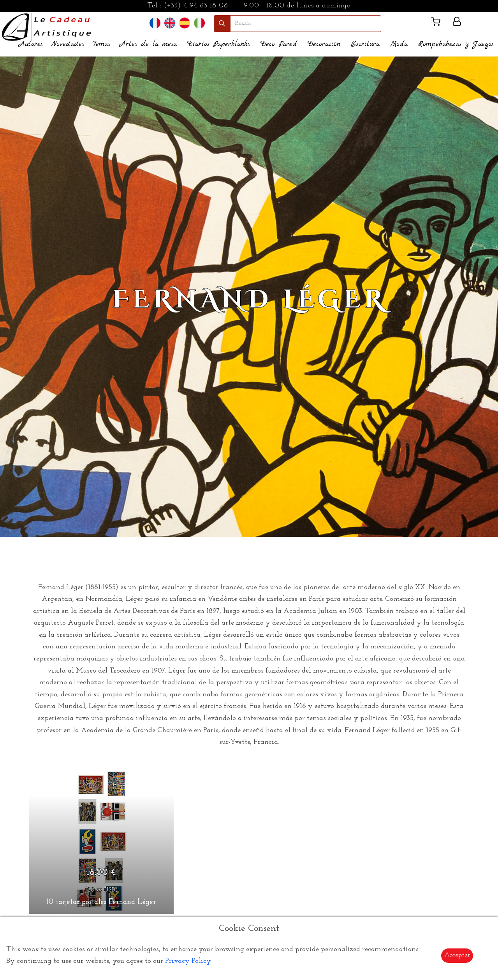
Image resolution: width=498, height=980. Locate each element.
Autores (31, 44)
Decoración (324, 44)
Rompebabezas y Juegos (456, 44)
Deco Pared (279, 44)
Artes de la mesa (148, 44)
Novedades (68, 44)
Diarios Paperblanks (219, 44)
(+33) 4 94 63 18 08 (196, 6)
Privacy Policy (188, 961)
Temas (101, 44)
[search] (306, 24)
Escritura (365, 44)
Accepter (457, 955)
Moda (399, 44)
